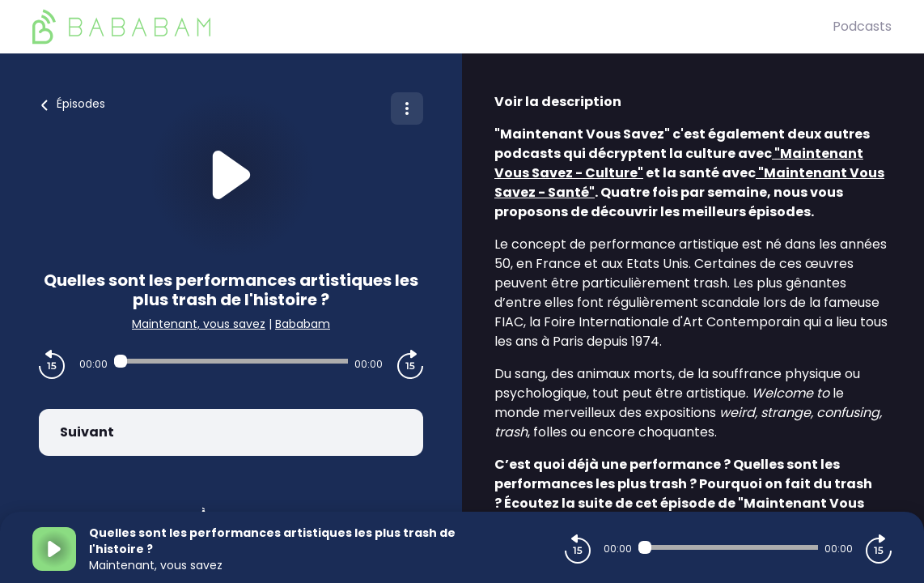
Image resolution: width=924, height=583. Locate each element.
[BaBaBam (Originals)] (432, 27)
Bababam (303, 324)
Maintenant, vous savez (199, 324)
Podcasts (862, 26)
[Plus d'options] (407, 109)
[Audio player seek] (231, 361)
